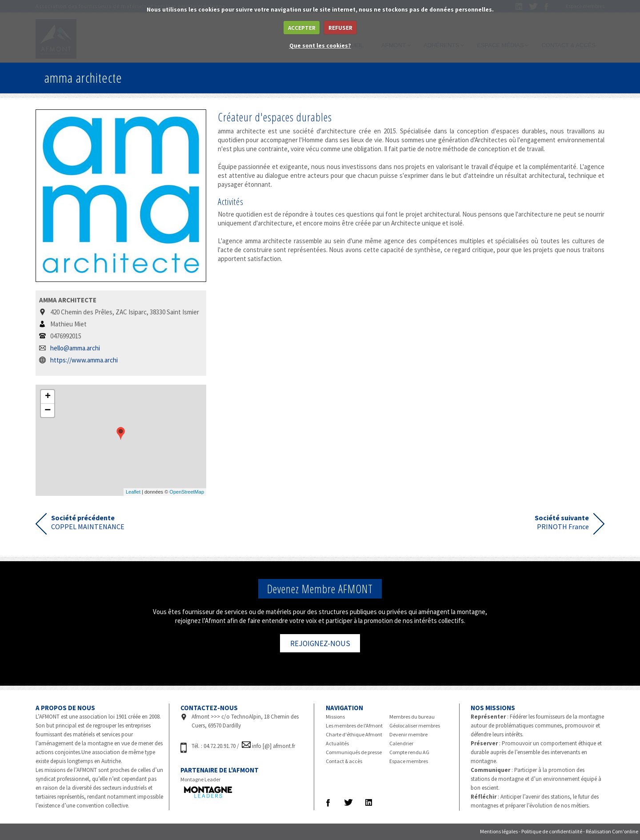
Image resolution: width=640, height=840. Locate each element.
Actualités (337, 743)
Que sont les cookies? (320, 46)
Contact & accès (344, 761)
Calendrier (401, 743)
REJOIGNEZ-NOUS (320, 643)
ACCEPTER (302, 28)
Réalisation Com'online (612, 831)
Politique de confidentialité (552, 831)
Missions (335, 717)
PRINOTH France (562, 522)
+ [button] (48, 397)
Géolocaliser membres (415, 725)
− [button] (48, 410)
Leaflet (133, 492)
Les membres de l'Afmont (354, 725)
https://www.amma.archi (84, 360)
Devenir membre (408, 734)
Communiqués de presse (354, 752)
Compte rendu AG (409, 752)
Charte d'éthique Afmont (354, 734)
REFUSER (340, 28)
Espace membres (409, 761)
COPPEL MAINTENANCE (88, 522)
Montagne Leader (200, 779)
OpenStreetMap (187, 492)
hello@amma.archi (75, 348)
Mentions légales (499, 831)
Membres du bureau (412, 717)
